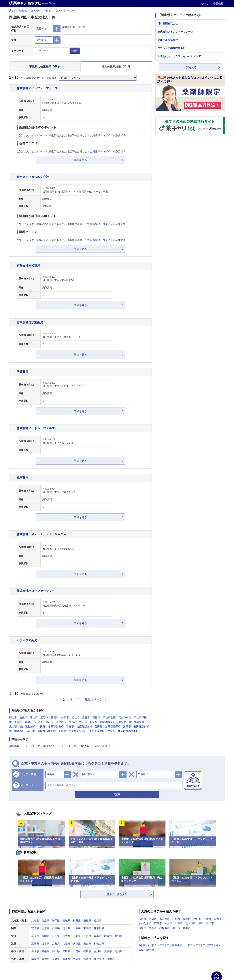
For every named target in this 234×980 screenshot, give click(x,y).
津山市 (34, 717)
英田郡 (31, 731)
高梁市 (29, 722)
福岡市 (187, 919)
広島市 (158, 923)
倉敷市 (23, 717)
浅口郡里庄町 (27, 727)
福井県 (66, 936)
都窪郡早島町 (136, 722)
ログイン (205, 3)
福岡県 (35, 959)
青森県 (46, 921)
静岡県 (108, 936)
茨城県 (35, 928)
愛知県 (118, 936)
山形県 (87, 921)
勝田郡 (127, 727)
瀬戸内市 (61, 722)
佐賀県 (46, 959)
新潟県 (35, 936)
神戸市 (197, 919)
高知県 (118, 951)
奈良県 (87, 944)
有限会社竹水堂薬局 (30, 322)
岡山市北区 (109, 717)
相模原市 (165, 928)
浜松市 (142, 928)
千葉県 (77, 928)
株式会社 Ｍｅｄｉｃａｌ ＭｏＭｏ (41, 534)
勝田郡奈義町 (17, 731)
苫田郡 (99, 727)
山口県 (77, 951)
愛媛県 (108, 951)
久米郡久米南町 (78, 731)
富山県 (46, 936)
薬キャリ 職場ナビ (18, 11)
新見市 (39, 722)
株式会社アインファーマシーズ (37, 88)
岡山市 (13, 717)
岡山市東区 (140, 717)
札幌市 (176, 919)
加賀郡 (111, 731)
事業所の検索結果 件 (45, 66)
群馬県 (56, 928)
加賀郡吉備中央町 (128, 731)
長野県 (87, 936)
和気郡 (94, 722)
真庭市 (96, 717)
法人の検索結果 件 (116, 66)
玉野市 (44, 717)
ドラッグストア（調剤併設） (39, 746)
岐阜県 (98, 936)
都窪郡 (122, 722)
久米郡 (62, 731)
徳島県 (87, 951)
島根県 (46, 951)
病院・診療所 (102, 746)
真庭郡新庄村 (84, 727)
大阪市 (153, 919)
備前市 (49, 722)
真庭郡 (70, 727)
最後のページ (94, 699)
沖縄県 (111, 959)
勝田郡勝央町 (141, 727)
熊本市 (153, 928)
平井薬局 (22, 372)
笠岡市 (55, 717)
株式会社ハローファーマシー (36, 591)
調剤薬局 (14, 746)
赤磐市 (86, 717)
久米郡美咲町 (97, 731)
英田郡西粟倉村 (47, 731)
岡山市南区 (16, 722)
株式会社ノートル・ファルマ (36, 428)
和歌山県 (99, 944)
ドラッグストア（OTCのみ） (75, 746)
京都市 (218, 919)
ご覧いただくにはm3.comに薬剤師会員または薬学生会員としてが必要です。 (72, 135)
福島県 (98, 921)
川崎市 (207, 919)
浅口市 (83, 722)
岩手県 (56, 921)
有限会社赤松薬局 (28, 266)
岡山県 (47, 11)
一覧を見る (190, 67)
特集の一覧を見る (117, 894)
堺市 (201, 923)
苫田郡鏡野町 (113, 727)
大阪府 (66, 944)
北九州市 (190, 923)
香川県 (98, 951)
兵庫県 (77, 944)
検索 (75, 51)
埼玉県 (66, 928)
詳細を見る (80, 160)
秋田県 (77, 921)
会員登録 (218, 3)
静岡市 (187, 928)
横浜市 (142, 919)
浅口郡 (13, 727)
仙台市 (168, 923)
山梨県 (77, 936)
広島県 (66, 951)
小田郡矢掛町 (56, 727)
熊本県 (66, 959)
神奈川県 (99, 928)
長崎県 (56, 959)
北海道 (35, 921)
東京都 (87, 928)
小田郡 (41, 727)
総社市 (76, 717)
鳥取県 (35, 951)
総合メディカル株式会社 (33, 177)
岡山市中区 (125, 717)
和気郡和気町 (108, 722)
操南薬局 (22, 477)
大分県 (77, 959)
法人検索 (36, 11)
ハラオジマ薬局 (27, 640)
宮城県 (66, 921)
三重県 (35, 944)
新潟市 (210, 923)
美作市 (73, 722)
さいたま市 (145, 923)
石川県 (56, 936)
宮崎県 (87, 959)
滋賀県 (46, 944)
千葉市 (179, 923)
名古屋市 (165, 919)
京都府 (56, 944)
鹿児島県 (99, 959)
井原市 (65, 717)
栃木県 (46, 928)
